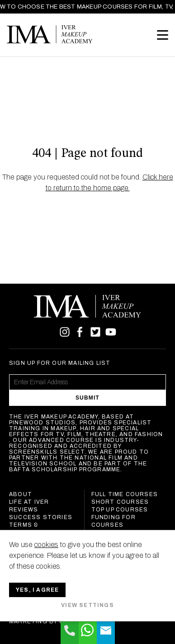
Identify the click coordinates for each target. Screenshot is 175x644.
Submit (87, 398)
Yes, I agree (37, 590)
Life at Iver (29, 502)
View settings (87, 605)
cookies (46, 545)
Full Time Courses (125, 494)
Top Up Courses (120, 510)
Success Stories (41, 517)
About (21, 494)
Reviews (24, 510)
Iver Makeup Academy (50, 34)
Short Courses (120, 502)
